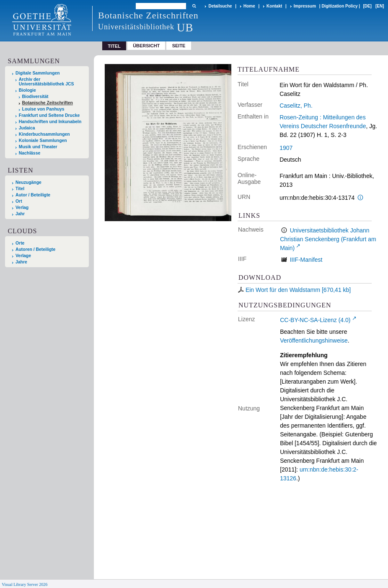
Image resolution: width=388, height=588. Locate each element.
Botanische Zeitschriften (48, 103)
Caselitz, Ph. (296, 106)
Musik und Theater (38, 147)
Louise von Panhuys (43, 109)
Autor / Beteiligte (33, 195)
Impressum (305, 6)
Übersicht (146, 46)
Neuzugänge (28, 182)
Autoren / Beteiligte (35, 249)
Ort (19, 201)
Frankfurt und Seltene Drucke (49, 115)
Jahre (21, 262)
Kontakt (274, 6)
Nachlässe (30, 153)
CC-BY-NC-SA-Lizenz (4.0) (315, 320)
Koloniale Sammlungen (43, 141)
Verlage (23, 256)
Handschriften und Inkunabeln (50, 122)
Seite (179, 46)
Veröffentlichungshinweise (314, 340)
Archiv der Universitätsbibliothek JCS (47, 82)
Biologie (27, 90)
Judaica (27, 128)
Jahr (20, 214)
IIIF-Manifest (306, 260)
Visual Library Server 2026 (25, 584)
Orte (20, 243)
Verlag (22, 208)
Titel (20, 189)
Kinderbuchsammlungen (44, 134)
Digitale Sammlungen (38, 73)
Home (249, 6)
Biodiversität (35, 97)
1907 (286, 148)
